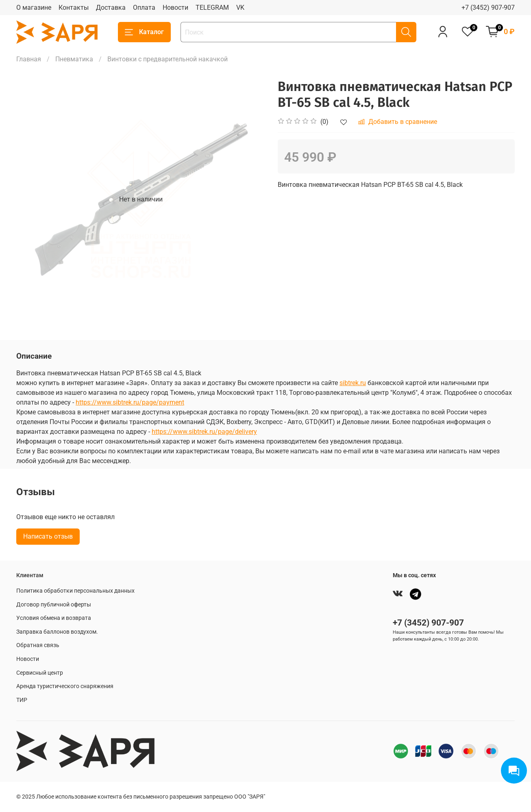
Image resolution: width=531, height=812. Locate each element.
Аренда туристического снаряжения (65, 686)
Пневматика (74, 59)
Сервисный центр (40, 673)
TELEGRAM (212, 8)
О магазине (34, 8)
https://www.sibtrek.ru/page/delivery (204, 432)
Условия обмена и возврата (54, 618)
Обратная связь (38, 645)
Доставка (111, 8)
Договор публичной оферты (54, 605)
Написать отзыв (48, 536)
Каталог (144, 32)
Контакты (74, 8)
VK (240, 8)
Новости (175, 8)
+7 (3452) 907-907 (488, 8)
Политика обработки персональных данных (75, 591)
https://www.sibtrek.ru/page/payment (130, 402)
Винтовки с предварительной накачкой (168, 59)
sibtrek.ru (353, 383)
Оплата (144, 8)
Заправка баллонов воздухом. (57, 632)
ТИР (22, 700)
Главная (29, 59)
